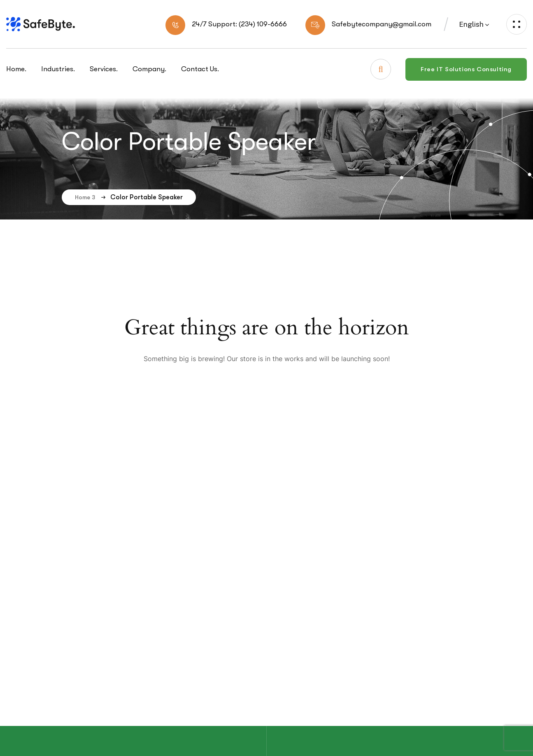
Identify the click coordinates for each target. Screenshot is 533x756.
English (471, 24)
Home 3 (91, 197)
